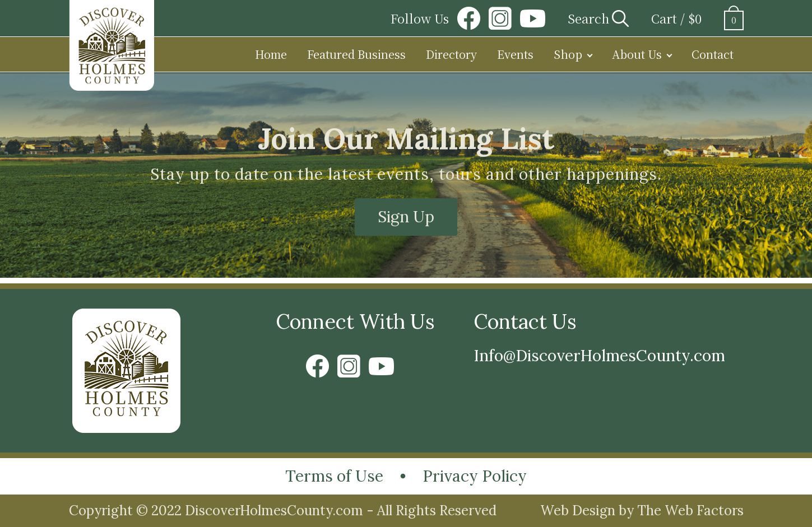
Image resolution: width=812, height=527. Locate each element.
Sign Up (406, 217)
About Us (637, 54)
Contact (713, 54)
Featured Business (356, 54)
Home (271, 54)
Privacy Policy (475, 476)
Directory (451, 54)
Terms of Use (334, 476)
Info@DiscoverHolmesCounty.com (599, 356)
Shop (568, 54)
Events (515, 54)
